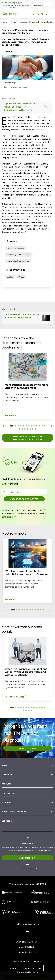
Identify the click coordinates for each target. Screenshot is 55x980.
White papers (8, 793)
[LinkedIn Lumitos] (27, 931)
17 (27, 429)
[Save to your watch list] (46, 14)
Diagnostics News (27, 748)
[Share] (38, 14)
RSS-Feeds (7, 821)
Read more (9, 517)
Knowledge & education (14, 812)
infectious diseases (44, 130)
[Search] (33, 14)
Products (7, 784)
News (4, 765)
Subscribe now (27, 858)
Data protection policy (28, 972)
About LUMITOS (27, 947)
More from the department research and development (27, 438)
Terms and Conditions (31, 968)
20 (35, 429)
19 (33, 429)
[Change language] (42, 14)
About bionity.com (27, 952)
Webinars (7, 802)
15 (22, 429)
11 (39, 426)
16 (25, 429)
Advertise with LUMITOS (27, 942)
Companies (7, 775)
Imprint (13, 968)
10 (37, 426)
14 (20, 429)
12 (42, 426)
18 (30, 429)
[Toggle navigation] (52, 14)
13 (45, 426)
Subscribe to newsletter (24, 499)
